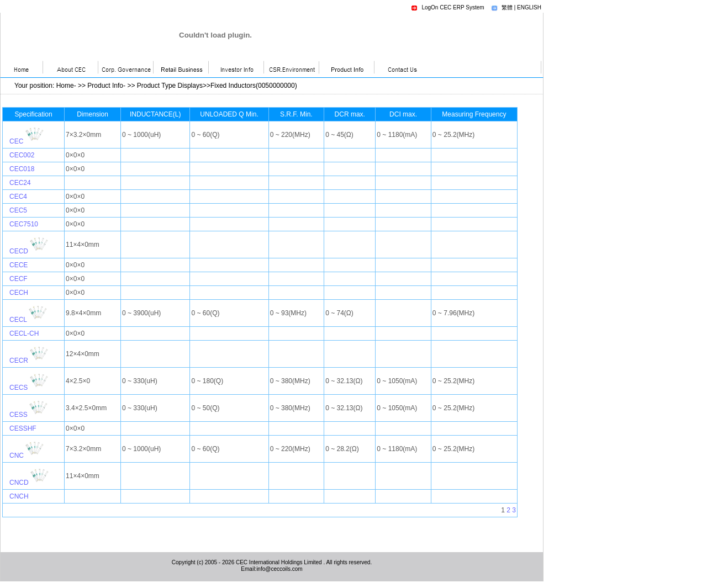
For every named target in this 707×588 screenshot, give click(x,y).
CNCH (19, 496)
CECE (19, 265)
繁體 (507, 7)
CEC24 (20, 183)
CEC (16, 141)
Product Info (105, 86)
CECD (19, 251)
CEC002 (22, 155)
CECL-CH (24, 333)
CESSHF (23, 428)
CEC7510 (24, 224)
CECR (19, 361)
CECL (18, 320)
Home (65, 86)
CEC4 (18, 197)
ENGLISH (529, 7)
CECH (19, 293)
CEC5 (18, 210)
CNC (17, 455)
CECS (19, 388)
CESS (19, 415)
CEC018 (22, 169)
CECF (19, 279)
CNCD (19, 483)
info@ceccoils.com (279, 569)
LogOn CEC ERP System (453, 7)
